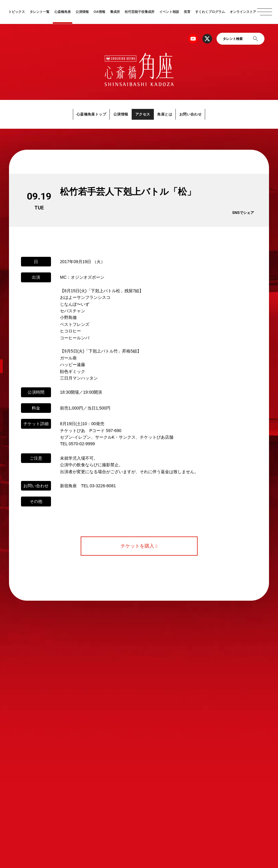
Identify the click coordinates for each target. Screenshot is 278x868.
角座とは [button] (168, 114)
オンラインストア (243, 12)
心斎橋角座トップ (85, 114)
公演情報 (82, 12)
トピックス (17, 12)
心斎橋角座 (63, 12)
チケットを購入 (139, 546)
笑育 (187, 12)
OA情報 (99, 12)
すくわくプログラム (210, 12)
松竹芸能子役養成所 (140, 12)
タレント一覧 (40, 12)
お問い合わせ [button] (196, 114)
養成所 (115, 12)
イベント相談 (169, 12)
